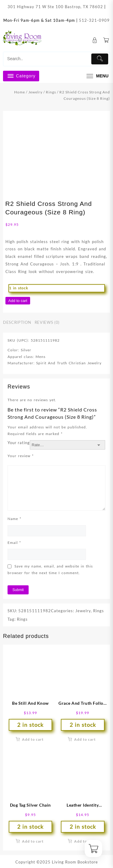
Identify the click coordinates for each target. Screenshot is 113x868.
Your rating (19, 443)
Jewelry (35, 92)
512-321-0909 (94, 20)
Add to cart (18, 301)
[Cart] (106, 40)
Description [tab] (17, 322)
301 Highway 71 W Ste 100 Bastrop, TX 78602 (55, 7)
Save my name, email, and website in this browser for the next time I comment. (50, 569)
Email (14, 543)
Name (14, 519)
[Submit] (100, 59)
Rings (51, 92)
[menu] (97, 76)
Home (20, 92)
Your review (21, 456)
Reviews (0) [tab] (47, 322)
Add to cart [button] (33, 739)
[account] (95, 40)
